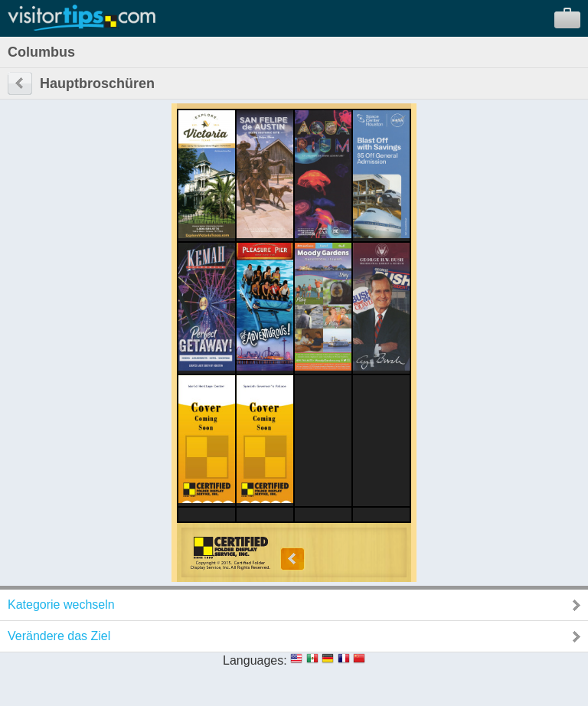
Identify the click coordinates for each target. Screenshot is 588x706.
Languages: (255, 660)
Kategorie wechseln (61, 605)
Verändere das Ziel (59, 636)
